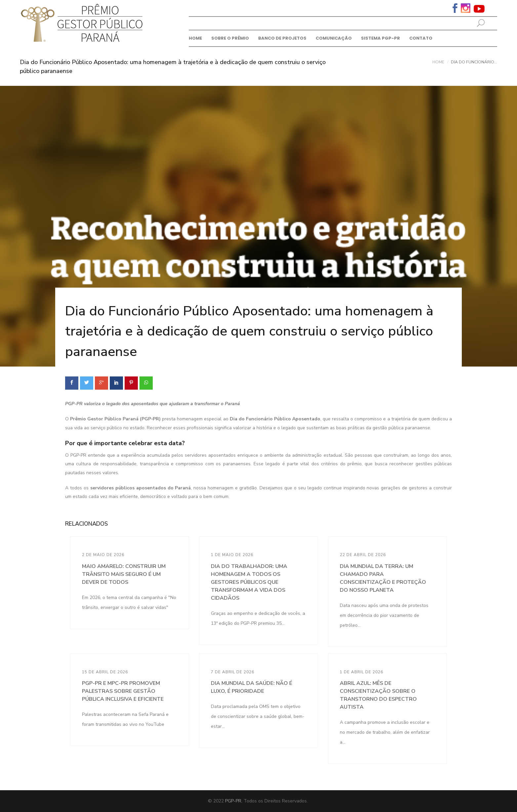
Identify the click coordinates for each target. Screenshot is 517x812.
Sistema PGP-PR (380, 38)
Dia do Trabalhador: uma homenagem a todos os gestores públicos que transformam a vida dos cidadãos (249, 582)
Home (195, 38)
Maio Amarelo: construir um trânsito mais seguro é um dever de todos (124, 574)
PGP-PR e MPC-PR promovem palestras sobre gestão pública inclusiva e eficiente (123, 691)
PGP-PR (233, 801)
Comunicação (334, 38)
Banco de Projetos (282, 38)
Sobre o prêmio (230, 38)
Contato (421, 38)
